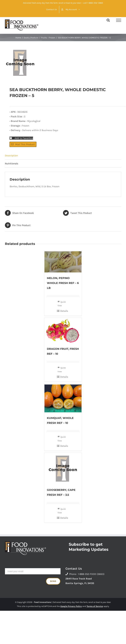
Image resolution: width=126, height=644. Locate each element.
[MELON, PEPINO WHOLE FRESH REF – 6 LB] (63, 261)
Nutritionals (12, 163)
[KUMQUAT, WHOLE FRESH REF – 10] (63, 398)
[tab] (63, 156)
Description (11, 155)
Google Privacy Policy (71, 606)
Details (64, 311)
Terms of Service (95, 606)
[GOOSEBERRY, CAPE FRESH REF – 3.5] (63, 469)
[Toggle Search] (108, 20)
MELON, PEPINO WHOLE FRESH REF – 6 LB (63, 283)
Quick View (62, 303)
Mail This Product (23, 144)
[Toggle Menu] (119, 20)
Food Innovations (43, 602)
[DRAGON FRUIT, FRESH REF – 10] (63, 331)
